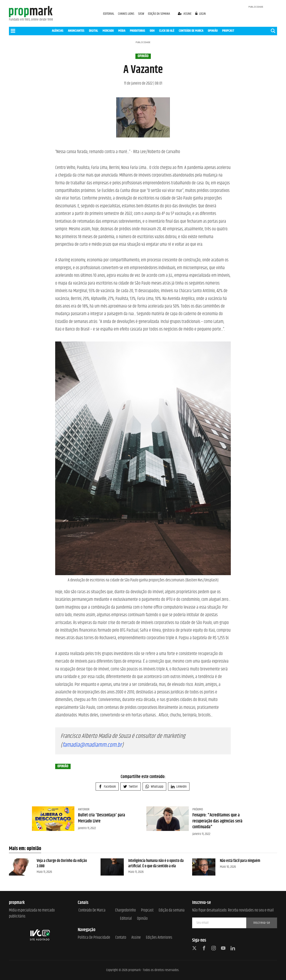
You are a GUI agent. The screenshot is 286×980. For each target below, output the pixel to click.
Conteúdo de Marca (92, 910)
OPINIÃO (213, 31)
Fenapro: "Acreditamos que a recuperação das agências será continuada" (217, 821)
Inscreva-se (262, 923)
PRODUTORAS (138, 31)
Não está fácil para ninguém (240, 861)
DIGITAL (94, 31)
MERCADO (108, 31)
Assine (136, 938)
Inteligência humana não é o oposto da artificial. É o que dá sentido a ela (156, 863)
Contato (121, 938)
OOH (152, 31)
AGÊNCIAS (58, 31)
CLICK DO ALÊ (167, 31)
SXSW (141, 14)
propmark (134, 970)
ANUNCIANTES (76, 31)
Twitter (131, 787)
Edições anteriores (159, 938)
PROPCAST (228, 31)
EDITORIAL (109, 14)
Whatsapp (154, 787)
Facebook (107, 787)
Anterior (84, 809)
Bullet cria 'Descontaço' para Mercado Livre (102, 818)
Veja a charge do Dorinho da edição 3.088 (62, 863)
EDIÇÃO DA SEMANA (159, 14)
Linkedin (179, 787)
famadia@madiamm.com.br (92, 745)
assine (185, 14)
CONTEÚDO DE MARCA (191, 31)
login (201, 14)
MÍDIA (122, 31)
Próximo (198, 809)
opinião (143, 56)
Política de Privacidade (94, 938)
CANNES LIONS (126, 14)
